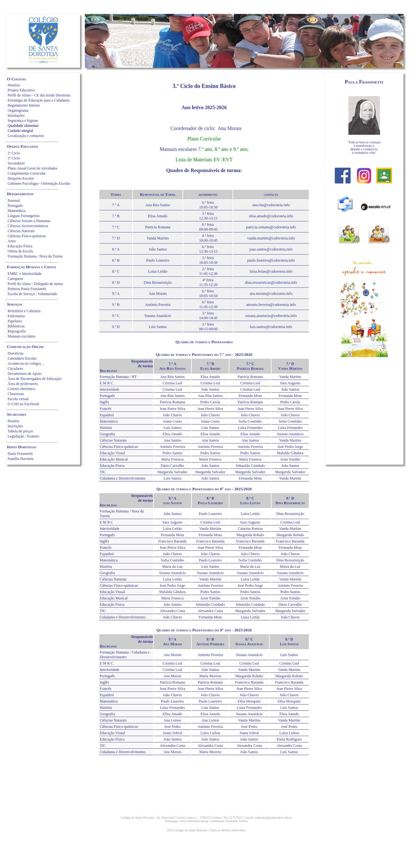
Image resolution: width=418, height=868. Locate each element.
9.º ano (240, 149)
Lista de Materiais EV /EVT (204, 160)
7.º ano (205, 149)
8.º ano (221, 149)
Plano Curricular (204, 139)
